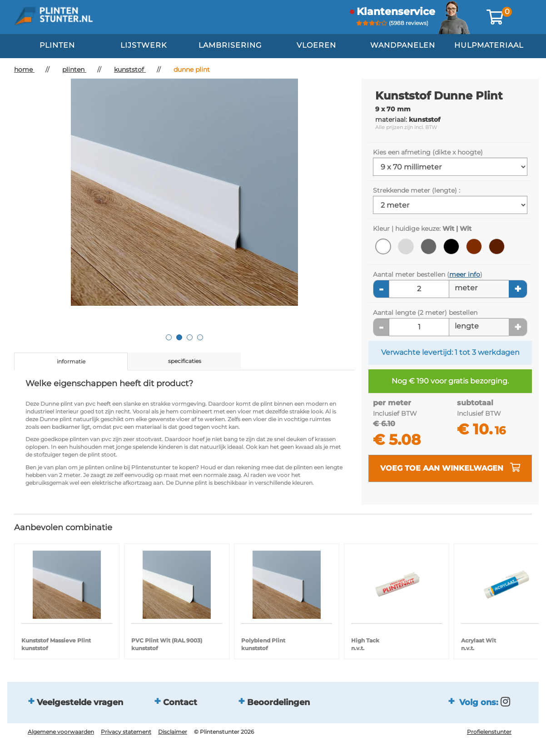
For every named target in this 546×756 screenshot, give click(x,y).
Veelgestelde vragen (80, 702)
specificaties (185, 361)
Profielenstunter (489, 732)
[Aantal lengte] (419, 327)
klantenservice (396, 12)
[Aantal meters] (419, 289)
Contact (180, 702)
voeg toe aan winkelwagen (450, 468)
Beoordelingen (278, 702)
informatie (71, 361)
